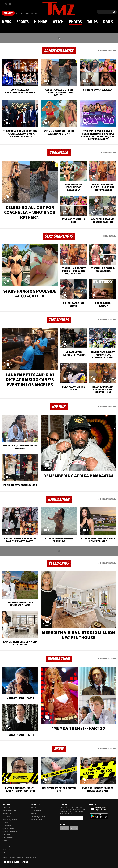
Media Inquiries (37, 820)
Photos (75, 22)
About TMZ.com (8, 808)
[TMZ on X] (6, 4)
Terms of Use (7, 814)
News (7, 22)
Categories (6, 835)
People (5, 844)
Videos (5, 853)
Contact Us (35, 808)
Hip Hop (41, 22)
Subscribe (81, 818)
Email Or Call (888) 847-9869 (26, 13)
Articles (5, 823)
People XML (7, 847)
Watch (58, 22)
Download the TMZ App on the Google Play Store (99, 816)
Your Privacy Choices (10, 820)
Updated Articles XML (10, 832)
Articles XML (7, 826)
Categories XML (8, 838)
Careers (34, 814)
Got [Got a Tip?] (8, 13)
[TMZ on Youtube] (10, 4)
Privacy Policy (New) (9, 811)
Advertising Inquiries (38, 817)
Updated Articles (8, 829)
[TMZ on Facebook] (3, 4)
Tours (92, 22)
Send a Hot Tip (36, 811)
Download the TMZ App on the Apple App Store (99, 809)
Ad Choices (6, 817)
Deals (108, 22)
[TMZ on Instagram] (14, 4)
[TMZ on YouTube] (72, 828)
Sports (23, 22)
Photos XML (7, 850)
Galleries (5, 841)
